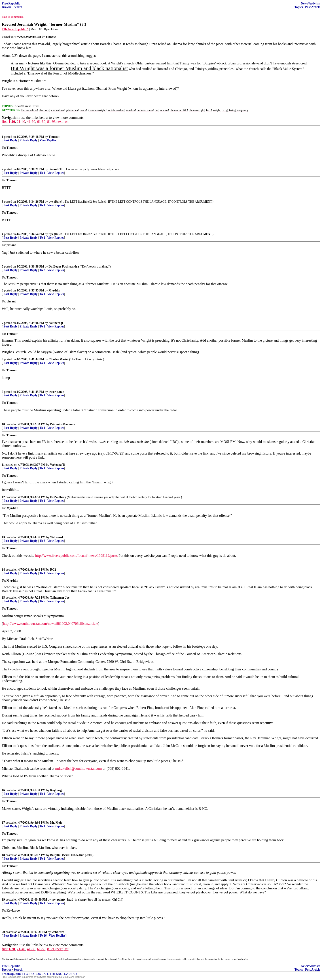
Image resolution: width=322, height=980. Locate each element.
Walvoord (56, 537)
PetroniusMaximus (62, 424)
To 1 (42, 173)
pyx (51, 202)
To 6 (42, 541)
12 (3, 497)
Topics (299, 7)
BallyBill (56, 855)
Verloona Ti (57, 465)
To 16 (43, 936)
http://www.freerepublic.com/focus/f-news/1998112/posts (76, 556)
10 (3, 424)
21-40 (21, 122)
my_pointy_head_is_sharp (69, 900)
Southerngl (56, 323)
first (5, 122)
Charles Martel (58, 359)
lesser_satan (56, 392)
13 (3, 537)
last (66, 122)
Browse (7, 7)
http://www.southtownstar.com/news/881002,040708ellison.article (50, 624)
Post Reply (11, 140)
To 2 (42, 270)
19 (3, 900)
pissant (53, 169)
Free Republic (11, 3)
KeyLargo (57, 790)
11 (3, 465)
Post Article (313, 7)
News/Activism (311, 3)
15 (3, 598)
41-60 (31, 122)
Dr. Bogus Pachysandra (64, 267)
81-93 (51, 122)
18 (3, 855)
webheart (58, 932)
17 (3, 823)
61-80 (41, 122)
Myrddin (54, 290)
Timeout (54, 137)
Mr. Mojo (56, 823)
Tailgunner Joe (60, 598)
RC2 (53, 570)
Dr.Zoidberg (58, 497)
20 (3, 932)
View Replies (48, 140)
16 (3, 790)
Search (18, 7)
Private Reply (29, 140)
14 (3, 570)
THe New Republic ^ (15, 29)
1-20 (12, 122)
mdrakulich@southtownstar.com (78, 768)
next (59, 122)
